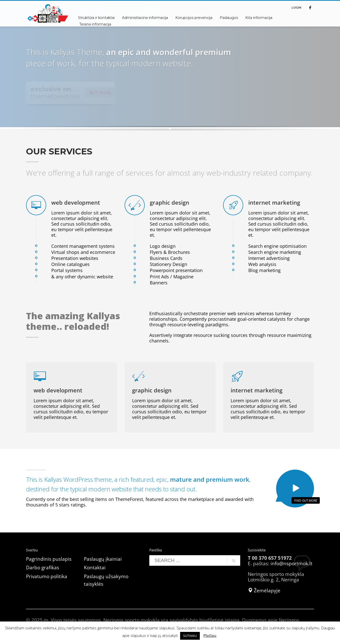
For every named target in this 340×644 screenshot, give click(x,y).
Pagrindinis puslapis (49, 559)
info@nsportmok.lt (292, 563)
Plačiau (210, 635)
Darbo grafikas (43, 568)
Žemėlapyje (264, 591)
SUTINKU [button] (190, 636)
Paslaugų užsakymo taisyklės (106, 580)
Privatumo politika (47, 576)
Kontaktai (95, 568)
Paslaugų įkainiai (103, 559)
